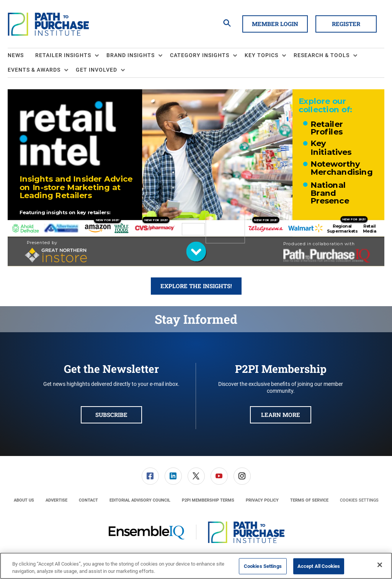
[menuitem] (21, 56)
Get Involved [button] (96, 70)
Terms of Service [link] (309, 500)
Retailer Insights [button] (63, 55)
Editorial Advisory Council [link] (140, 500)
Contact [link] (88, 500)
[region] (196, 566)
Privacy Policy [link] (262, 500)
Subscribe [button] (111, 415)
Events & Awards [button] (34, 70)
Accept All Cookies (319, 566)
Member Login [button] (275, 24)
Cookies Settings (359, 500)
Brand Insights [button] (131, 55)
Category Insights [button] (200, 55)
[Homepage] (48, 24)
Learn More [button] (281, 415)
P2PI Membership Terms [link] (208, 500)
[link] (150, 476)
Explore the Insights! (196, 286)
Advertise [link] (56, 500)
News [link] (16, 55)
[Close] (380, 565)
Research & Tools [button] (322, 55)
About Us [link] (24, 500)
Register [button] (346, 24)
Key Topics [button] (261, 55)
